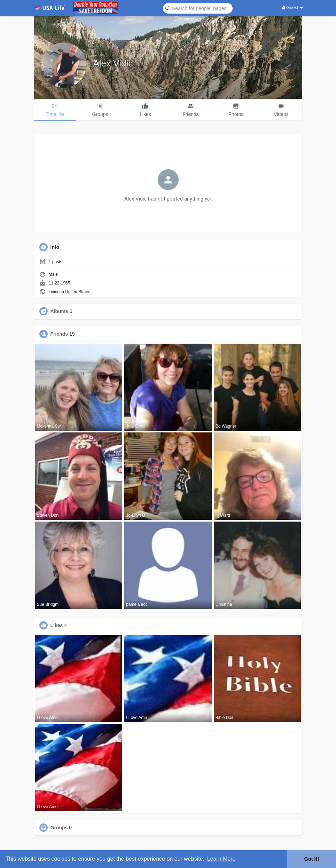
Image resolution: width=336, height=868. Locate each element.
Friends (59, 334)
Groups (59, 828)
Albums (59, 311)
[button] (198, 8)
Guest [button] (293, 7)
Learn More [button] (221, 859)
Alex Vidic (113, 63)
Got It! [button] (312, 859)
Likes (57, 625)
